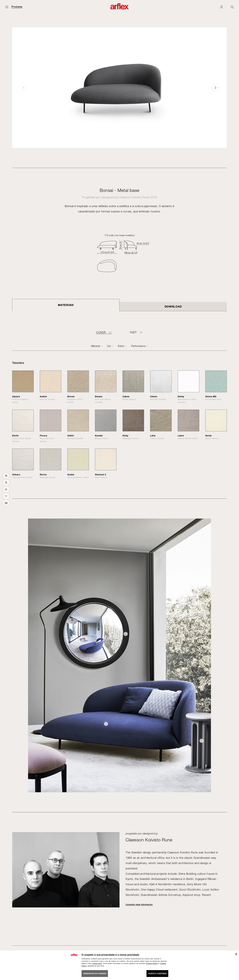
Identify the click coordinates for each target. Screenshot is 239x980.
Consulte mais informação (139, 905)
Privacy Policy (152, 963)
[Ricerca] (232, 7)
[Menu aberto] (7, 7)
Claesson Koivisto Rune (134, 197)
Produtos (17, 7)
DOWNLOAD (173, 306)
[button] (215, 88)
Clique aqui (97, 963)
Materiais (66, 305)
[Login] (221, 7)
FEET (133, 332)
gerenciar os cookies (95, 974)
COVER (101, 332)
